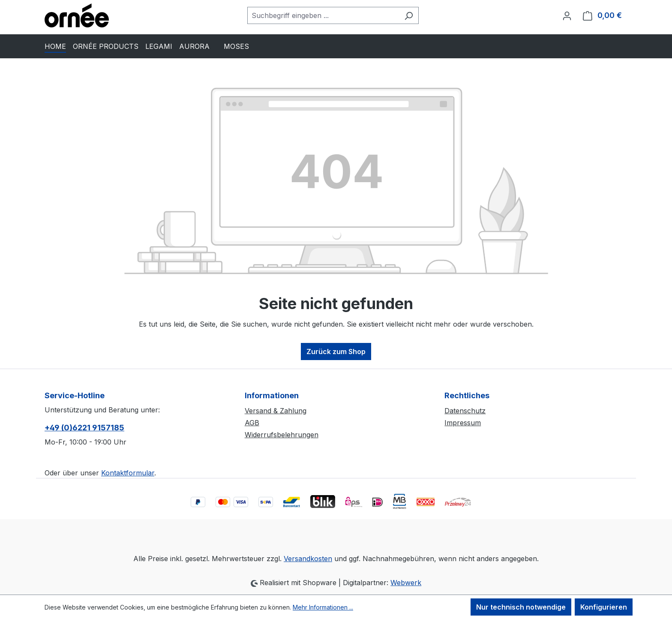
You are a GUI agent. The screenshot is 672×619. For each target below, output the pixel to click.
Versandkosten (308, 559)
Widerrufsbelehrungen (282, 435)
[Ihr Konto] (567, 15)
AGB (252, 423)
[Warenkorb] (602, 15)
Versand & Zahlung (276, 411)
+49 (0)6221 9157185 (84, 428)
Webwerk (406, 583)
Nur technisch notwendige (521, 607)
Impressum (463, 423)
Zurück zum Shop (336, 352)
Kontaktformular (128, 473)
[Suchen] (409, 15)
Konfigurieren (604, 607)
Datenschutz (465, 411)
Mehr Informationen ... (323, 607)
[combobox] (323, 15)
